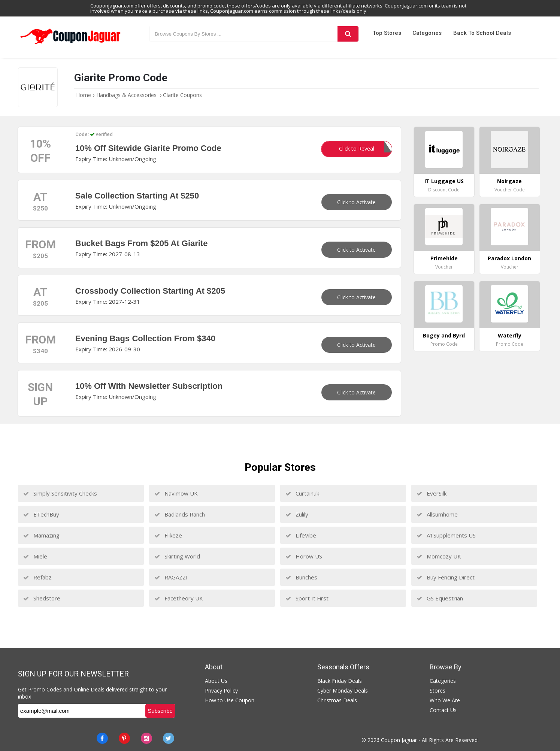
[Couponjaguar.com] (70, 45)
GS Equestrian (440, 598)
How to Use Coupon (230, 700)
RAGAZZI (171, 577)
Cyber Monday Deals (343, 691)
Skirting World (177, 556)
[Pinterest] (124, 738)
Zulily (297, 514)
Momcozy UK (439, 556)
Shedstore (42, 598)
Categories (427, 33)
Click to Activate (356, 202)
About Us (216, 681)
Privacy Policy (221, 691)
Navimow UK (176, 493)
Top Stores (387, 33)
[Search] (348, 34)
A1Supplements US (446, 535)
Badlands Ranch (180, 514)
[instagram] (146, 738)
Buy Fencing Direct (446, 577)
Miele (35, 556)
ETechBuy (41, 514)
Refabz (37, 577)
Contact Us (443, 710)
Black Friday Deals (340, 681)
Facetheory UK (179, 598)
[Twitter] (169, 738)
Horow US (304, 556)
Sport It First (307, 598)
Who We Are (445, 700)
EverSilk (432, 493)
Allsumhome (437, 514)
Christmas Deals (337, 700)
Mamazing (41, 535)
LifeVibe (301, 535)
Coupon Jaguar (399, 740)
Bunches (301, 577)
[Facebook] (102, 738)
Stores (438, 691)
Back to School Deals (482, 33)
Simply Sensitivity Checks (60, 493)
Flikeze (168, 535)
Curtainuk (302, 493)
